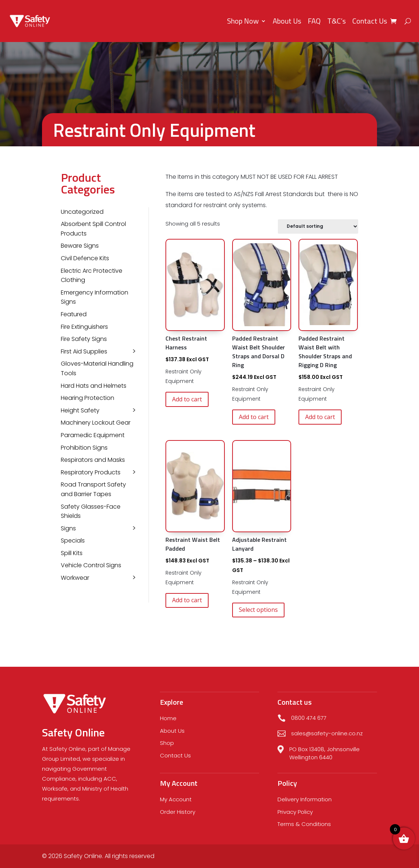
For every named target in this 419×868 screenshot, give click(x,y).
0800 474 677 (309, 718)
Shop (167, 743)
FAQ (314, 21)
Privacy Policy (295, 812)
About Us (287, 21)
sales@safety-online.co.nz (327, 733)
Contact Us (370, 21)
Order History (178, 812)
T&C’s (336, 21)
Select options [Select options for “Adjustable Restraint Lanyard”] (258, 610)
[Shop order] (318, 226)
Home (168, 718)
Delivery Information (305, 799)
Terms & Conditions (304, 824)
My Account (176, 799)
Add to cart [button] (187, 399)
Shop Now (243, 21)
